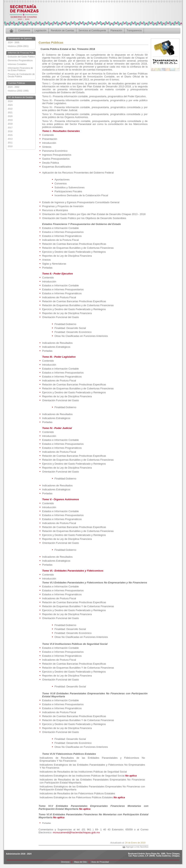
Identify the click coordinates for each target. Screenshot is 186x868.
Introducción (49, 143)
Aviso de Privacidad (100, 862)
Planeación (116, 30)
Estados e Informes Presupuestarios (63, 232)
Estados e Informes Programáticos (62, 236)
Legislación (41, 30)
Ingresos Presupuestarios (57, 155)
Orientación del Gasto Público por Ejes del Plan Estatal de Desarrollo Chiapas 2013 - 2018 (94, 214)
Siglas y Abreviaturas (54, 264)
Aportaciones (62, 180)
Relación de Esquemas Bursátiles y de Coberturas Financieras (78, 248)
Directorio (65, 862)
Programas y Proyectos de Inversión (63, 206)
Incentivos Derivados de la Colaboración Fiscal (81, 195)
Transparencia (134, 30)
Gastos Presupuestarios (56, 159)
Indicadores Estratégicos (56, 347)
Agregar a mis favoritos (137, 847)
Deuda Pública (51, 163)
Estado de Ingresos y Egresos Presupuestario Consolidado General (81, 202)
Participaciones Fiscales (68, 191)
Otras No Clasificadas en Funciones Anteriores (81, 336)
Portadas (47, 268)
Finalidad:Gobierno (65, 324)
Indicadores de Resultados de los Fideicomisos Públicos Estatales (77, 793)
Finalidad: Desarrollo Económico (73, 332)
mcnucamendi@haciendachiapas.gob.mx (76, 832)
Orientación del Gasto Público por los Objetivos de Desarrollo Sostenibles (84, 218)
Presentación (50, 139)
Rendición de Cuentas (63, 30)
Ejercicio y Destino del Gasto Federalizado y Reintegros (74, 252)
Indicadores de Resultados (57, 343)
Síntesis (47, 147)
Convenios (61, 183)
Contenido (48, 135)
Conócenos (24, 30)
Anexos (46, 260)
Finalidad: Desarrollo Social (70, 328)
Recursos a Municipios (55, 210)
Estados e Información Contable (60, 228)
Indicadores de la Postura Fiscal (60, 240)
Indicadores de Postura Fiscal (59, 297)
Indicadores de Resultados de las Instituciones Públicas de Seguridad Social (83, 772)
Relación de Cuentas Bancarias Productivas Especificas (74, 301)
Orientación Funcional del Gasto (61, 317)
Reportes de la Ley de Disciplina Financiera (67, 256)
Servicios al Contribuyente (92, 30)
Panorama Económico (55, 151)
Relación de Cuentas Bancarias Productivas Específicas (74, 244)
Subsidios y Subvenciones (70, 187)
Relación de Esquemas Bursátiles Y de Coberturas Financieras (78, 606)
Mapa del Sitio (80, 862)
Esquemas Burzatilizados (57, 167)
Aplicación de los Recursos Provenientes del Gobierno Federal (78, 173)
